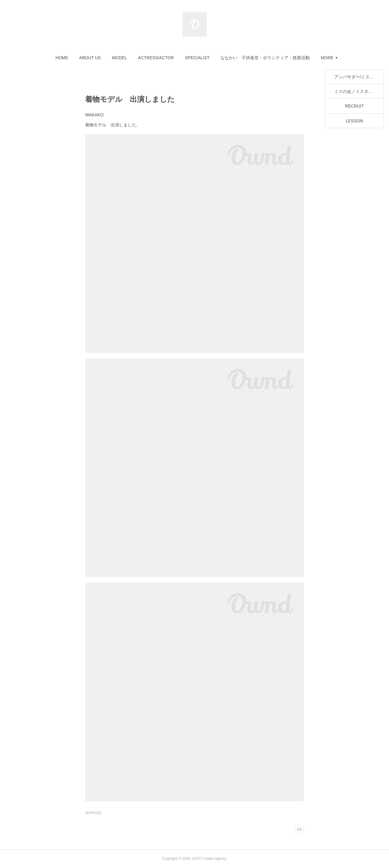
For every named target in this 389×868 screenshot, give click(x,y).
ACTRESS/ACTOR (156, 58)
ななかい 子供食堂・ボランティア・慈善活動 (265, 58)
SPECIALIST (197, 58)
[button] (62, 58)
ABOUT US (90, 58)
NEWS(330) (93, 813)
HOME (62, 58)
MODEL (119, 58)
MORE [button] (327, 58)
